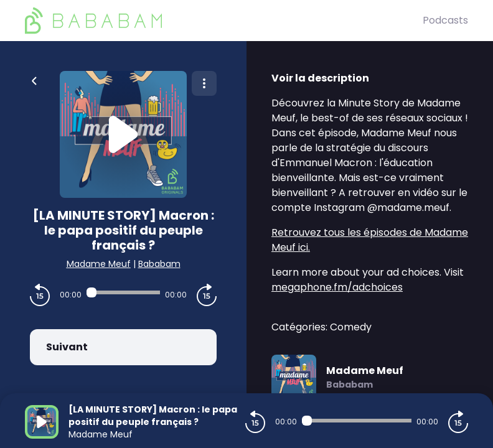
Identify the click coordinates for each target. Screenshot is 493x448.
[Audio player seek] (123, 292)
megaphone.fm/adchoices (337, 287)
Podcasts (445, 20)
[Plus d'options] (204, 83)
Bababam (159, 264)
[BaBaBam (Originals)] (224, 21)
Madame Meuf (99, 264)
